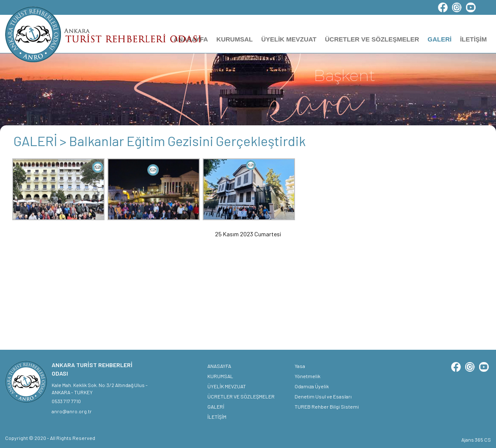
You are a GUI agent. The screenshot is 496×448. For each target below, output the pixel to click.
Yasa (300, 366)
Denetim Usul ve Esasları (323, 396)
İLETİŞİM (473, 39)
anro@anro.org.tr (72, 411)
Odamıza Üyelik (312, 386)
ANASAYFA (219, 366)
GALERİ (440, 39)
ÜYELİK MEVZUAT (289, 39)
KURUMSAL (234, 39)
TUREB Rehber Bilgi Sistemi (327, 407)
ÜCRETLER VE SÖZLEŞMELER (372, 39)
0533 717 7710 (66, 401)
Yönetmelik (307, 376)
